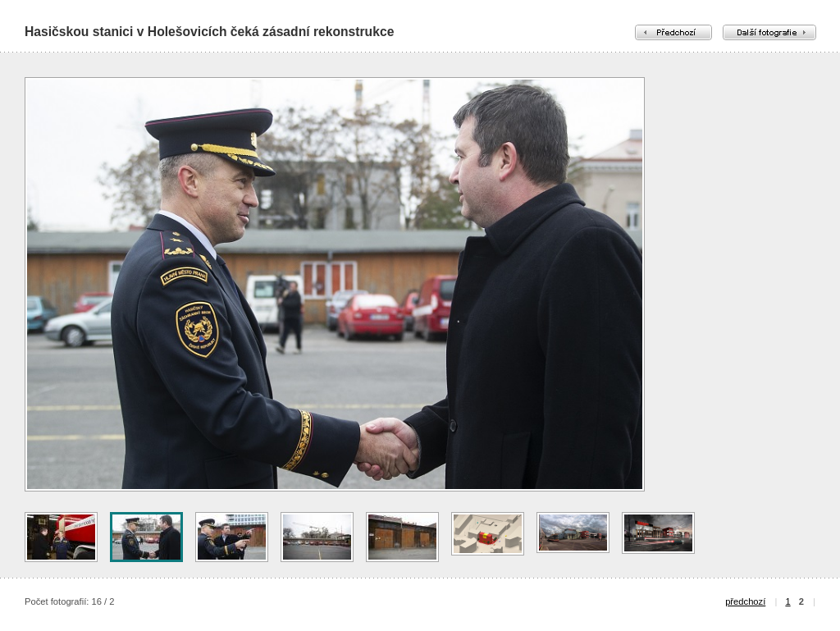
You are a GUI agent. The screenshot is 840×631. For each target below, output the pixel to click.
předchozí (745, 601)
